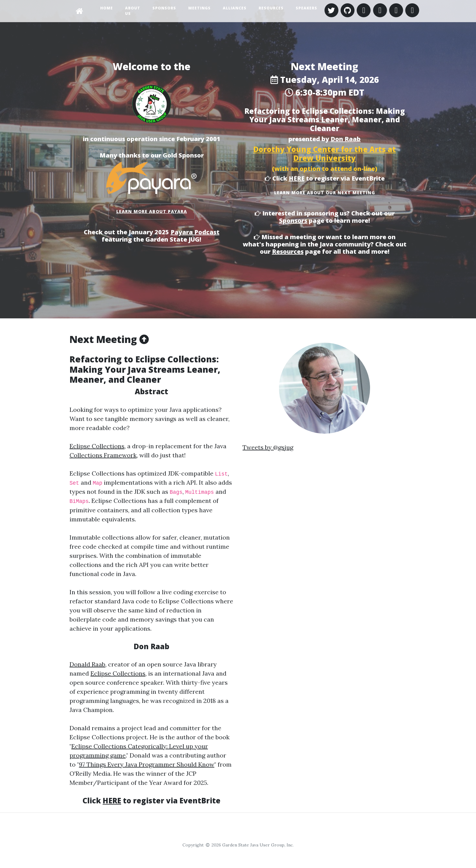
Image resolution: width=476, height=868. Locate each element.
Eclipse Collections (97, 446)
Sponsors (164, 8)
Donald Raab (87, 664)
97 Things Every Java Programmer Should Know (147, 764)
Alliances (235, 8)
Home (107, 8)
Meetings (199, 8)
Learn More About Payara (152, 211)
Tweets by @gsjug (268, 447)
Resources (271, 8)
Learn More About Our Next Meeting (325, 193)
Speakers (306, 8)
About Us (133, 11)
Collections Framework (103, 455)
